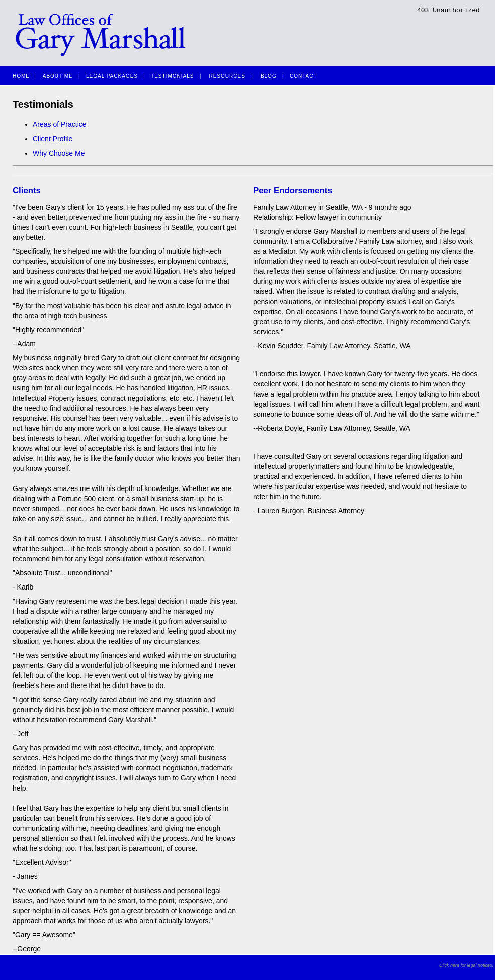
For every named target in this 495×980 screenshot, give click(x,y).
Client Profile (53, 139)
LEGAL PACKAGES (112, 76)
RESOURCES (227, 76)
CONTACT (304, 76)
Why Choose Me (59, 153)
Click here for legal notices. (466, 965)
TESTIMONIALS (172, 76)
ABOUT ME (58, 76)
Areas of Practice (60, 124)
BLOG (269, 76)
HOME (21, 76)
